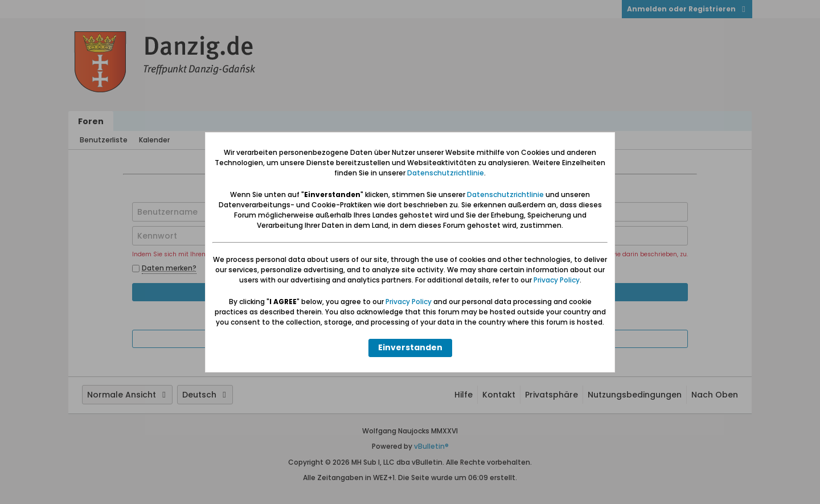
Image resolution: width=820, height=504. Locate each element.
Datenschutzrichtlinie (446, 173)
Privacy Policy (557, 280)
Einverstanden (410, 347)
